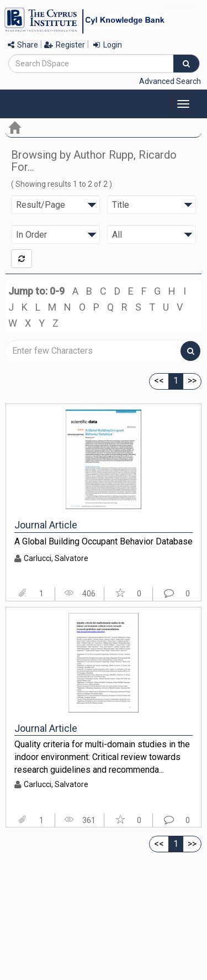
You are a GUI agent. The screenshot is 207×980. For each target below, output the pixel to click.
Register (65, 45)
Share (23, 45)
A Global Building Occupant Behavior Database (104, 541)
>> (192, 381)
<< (159, 381)
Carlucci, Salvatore (56, 558)
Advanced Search (170, 81)
